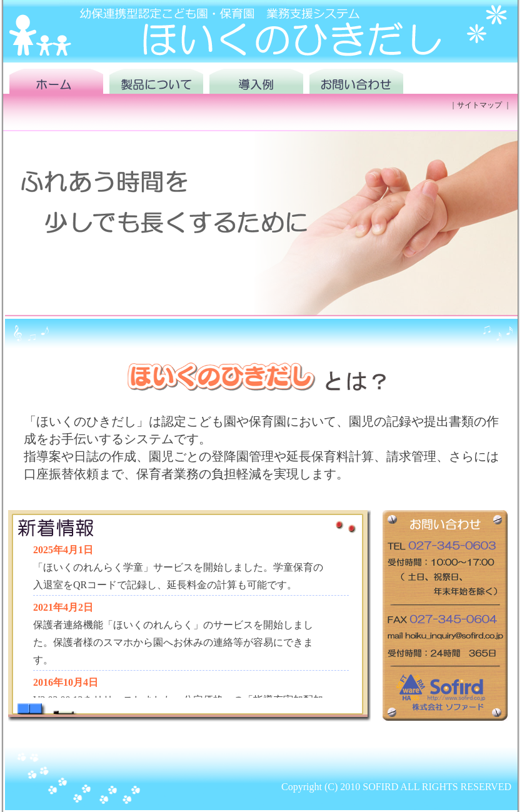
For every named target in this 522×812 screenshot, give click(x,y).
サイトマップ (479, 105)
